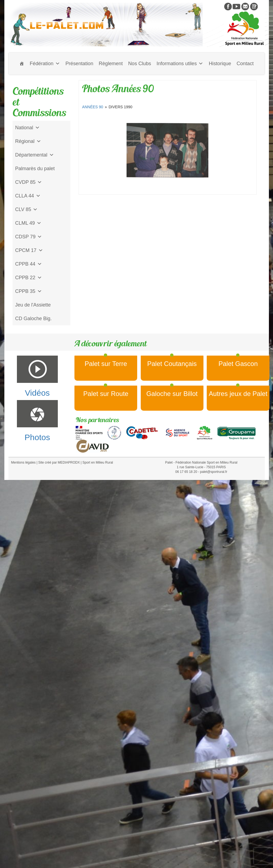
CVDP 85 (29, 182)
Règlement (111, 64)
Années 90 (93, 107)
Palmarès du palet (35, 169)
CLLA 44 (28, 196)
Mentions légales (23, 462)
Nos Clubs (140, 64)
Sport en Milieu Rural (98, 462)
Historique (220, 64)
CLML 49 (28, 223)
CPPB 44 (29, 264)
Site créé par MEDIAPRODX (59, 462)
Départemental (35, 155)
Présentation (79, 64)
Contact (245, 64)
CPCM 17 (29, 250)
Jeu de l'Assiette (33, 305)
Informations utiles (180, 64)
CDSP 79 (29, 237)
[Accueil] (22, 64)
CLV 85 (27, 209)
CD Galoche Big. (34, 319)
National (28, 128)
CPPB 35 (29, 291)
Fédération (45, 64)
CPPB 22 (29, 278)
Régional (28, 141)
